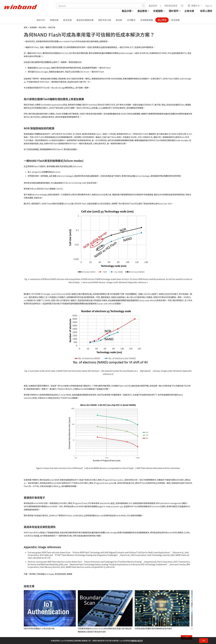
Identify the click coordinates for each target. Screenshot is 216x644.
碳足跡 (119, 20)
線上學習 (162, 20)
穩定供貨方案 (105, 20)
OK (204, 641)
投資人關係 (206, 11)
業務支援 (54, 20)
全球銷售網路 (147, 20)
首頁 (26, 27)
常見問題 (175, 20)
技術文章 (52, 27)
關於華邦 (174, 11)
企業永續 (189, 11)
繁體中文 (194, 6)
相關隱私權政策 (137, 641)
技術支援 (67, 20)
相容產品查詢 (171, 6)
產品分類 (127, 11)
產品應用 (142, 11)
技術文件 (41, 20)
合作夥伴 (131, 20)
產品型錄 (153, 6)
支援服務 (158, 11)
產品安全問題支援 (85, 20)
